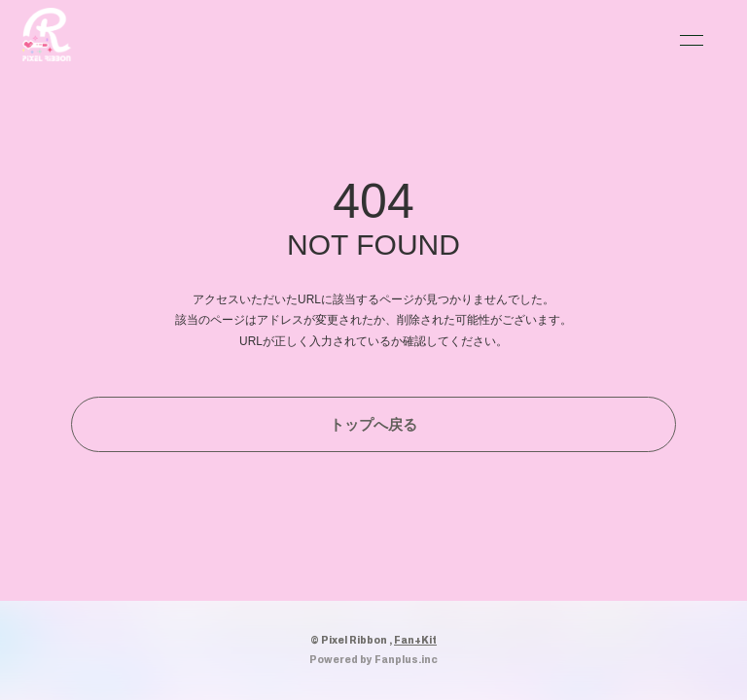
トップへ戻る (373, 424)
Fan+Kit (415, 640)
